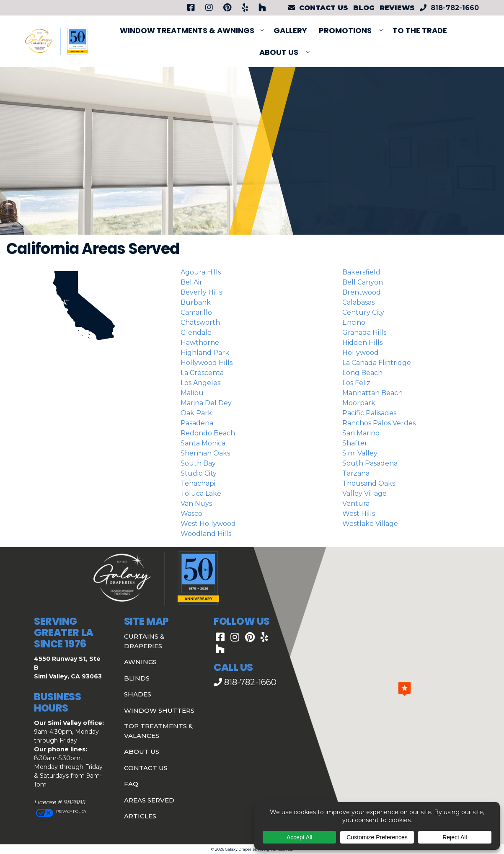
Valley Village (364, 493)
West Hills (359, 514)
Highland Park (205, 353)
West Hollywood (208, 524)
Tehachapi (198, 483)
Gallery (290, 30)
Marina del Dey (206, 403)
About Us (279, 52)
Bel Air (191, 282)
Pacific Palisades (369, 413)
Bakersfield (361, 272)
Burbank (196, 302)
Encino (354, 322)
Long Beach (362, 373)
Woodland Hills (206, 534)
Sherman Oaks (205, 453)
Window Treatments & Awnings (187, 30)
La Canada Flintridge (377, 363)
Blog (364, 8)
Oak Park (196, 413)
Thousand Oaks (369, 483)
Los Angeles (200, 383)
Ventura (356, 503)
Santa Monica (203, 443)
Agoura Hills (201, 272)
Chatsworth (200, 322)
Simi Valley (360, 453)
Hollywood (361, 353)
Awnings (140, 662)
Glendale (196, 333)
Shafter (355, 443)
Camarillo (196, 312)
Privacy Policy (71, 811)
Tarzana (356, 473)
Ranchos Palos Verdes (379, 423)
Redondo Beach (208, 433)
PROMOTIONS (345, 30)
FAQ (131, 784)
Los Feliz (356, 383)
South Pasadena (370, 463)
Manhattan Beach (372, 393)
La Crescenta (202, 373)
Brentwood (362, 292)
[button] (404, 689)
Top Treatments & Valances (158, 731)
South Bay (198, 463)
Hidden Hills (362, 343)
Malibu (192, 393)
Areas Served (149, 800)
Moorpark (359, 403)
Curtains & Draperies (144, 641)
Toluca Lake (201, 493)
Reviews (397, 8)
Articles (140, 816)
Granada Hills (364, 333)
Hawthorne (200, 343)
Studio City (199, 473)
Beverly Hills (201, 292)
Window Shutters (159, 710)
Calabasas (358, 302)
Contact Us (146, 768)
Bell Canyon (363, 282)
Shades (138, 694)
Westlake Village (370, 524)
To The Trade (420, 30)
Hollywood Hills (207, 363)
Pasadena (197, 423)
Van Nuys (196, 503)
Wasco (191, 514)
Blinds (137, 678)
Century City (363, 312)
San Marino (361, 433)
